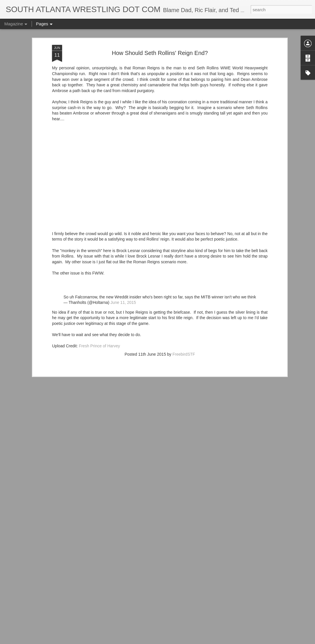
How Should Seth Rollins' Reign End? (160, 31)
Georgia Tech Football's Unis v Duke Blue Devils (149, 638)
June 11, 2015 (123, 281)
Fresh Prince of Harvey (99, 324)
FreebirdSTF (184, 333)
